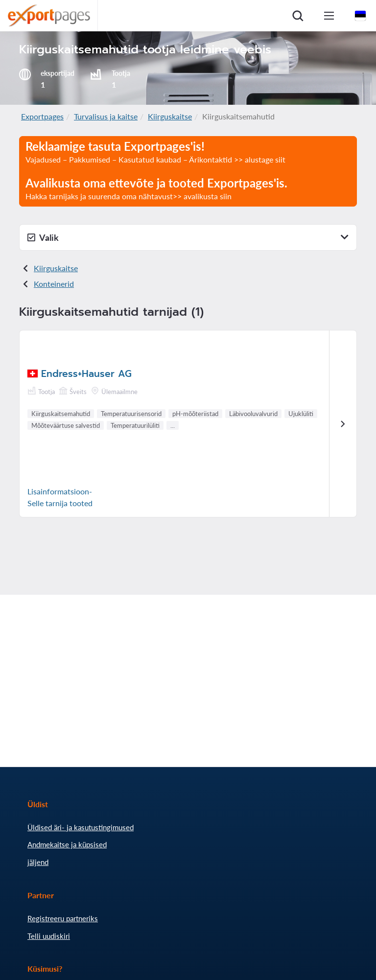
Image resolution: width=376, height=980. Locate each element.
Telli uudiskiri (49, 936)
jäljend (38, 862)
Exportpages (42, 116)
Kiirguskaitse (170, 116)
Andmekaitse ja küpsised (67, 844)
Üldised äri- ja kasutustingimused (81, 827)
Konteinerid (54, 284)
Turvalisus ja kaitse (106, 116)
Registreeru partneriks (63, 918)
